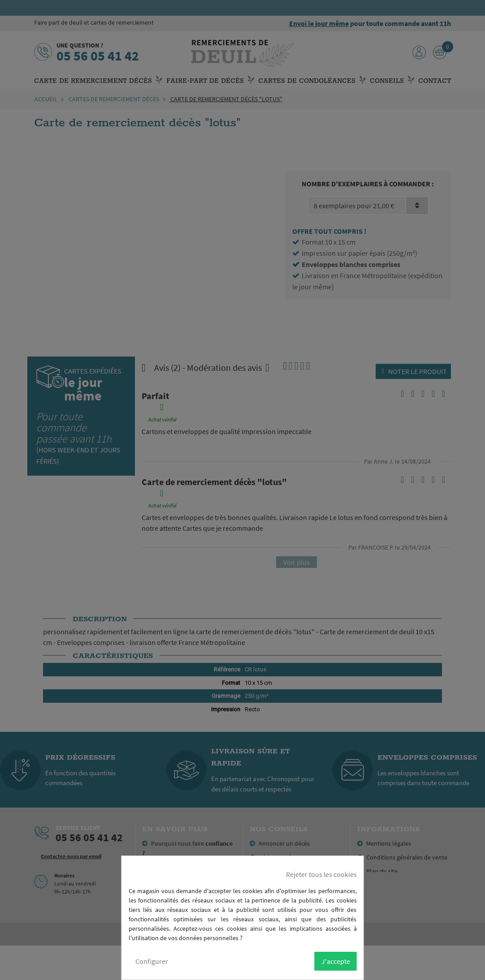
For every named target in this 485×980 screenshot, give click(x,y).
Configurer (152, 961)
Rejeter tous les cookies (321, 874)
